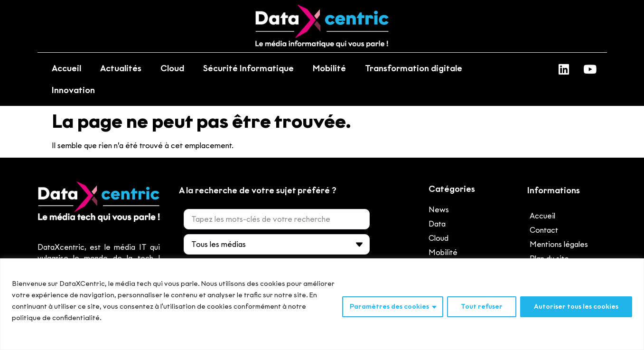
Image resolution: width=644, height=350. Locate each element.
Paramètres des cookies (389, 307)
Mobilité (329, 68)
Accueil (66, 68)
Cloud (172, 68)
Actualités (121, 68)
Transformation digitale (414, 68)
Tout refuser (482, 307)
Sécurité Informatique (248, 68)
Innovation (73, 90)
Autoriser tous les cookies (576, 307)
